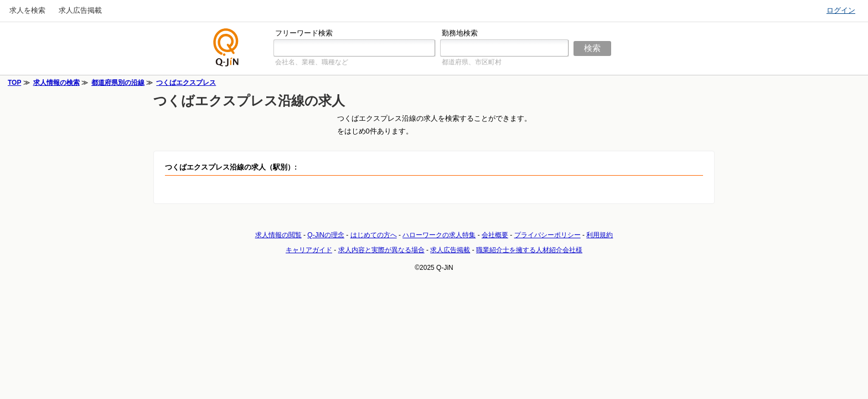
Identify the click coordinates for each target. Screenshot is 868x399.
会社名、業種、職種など (312, 62)
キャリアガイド (309, 250)
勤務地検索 (460, 33)
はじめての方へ (374, 235)
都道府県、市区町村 (472, 62)
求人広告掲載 (80, 10)
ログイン (841, 10)
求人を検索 (27, 10)
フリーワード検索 (304, 33)
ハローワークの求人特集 (439, 235)
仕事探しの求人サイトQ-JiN (226, 47)
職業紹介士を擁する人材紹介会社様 (529, 250)
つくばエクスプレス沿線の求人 (249, 101)
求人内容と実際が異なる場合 (381, 250)
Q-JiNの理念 (326, 235)
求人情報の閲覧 (278, 235)
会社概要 (495, 235)
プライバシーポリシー (547, 235)
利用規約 (600, 235)
